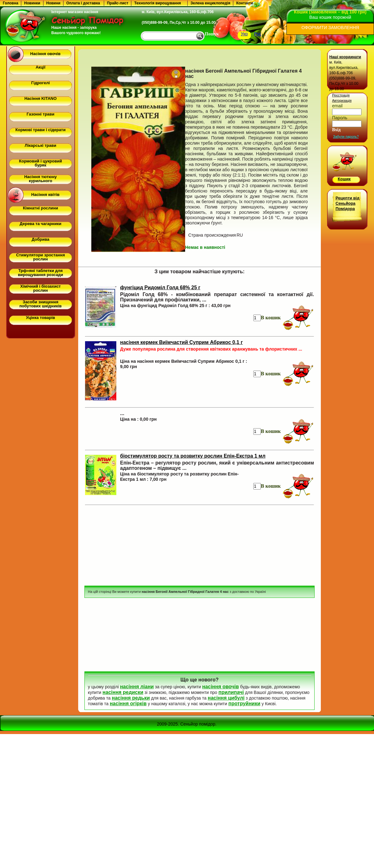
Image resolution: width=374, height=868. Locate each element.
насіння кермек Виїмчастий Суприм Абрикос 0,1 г (181, 342)
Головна (10, 3)
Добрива (40, 239)
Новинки (32, 3)
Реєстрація (341, 95)
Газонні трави (40, 114)
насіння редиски (123, 692)
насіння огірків (128, 704)
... (122, 413)
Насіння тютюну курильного (40, 179)
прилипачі (231, 692)
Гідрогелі (41, 83)
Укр (244, 34)
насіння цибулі (226, 698)
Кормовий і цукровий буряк (40, 163)
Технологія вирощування (157, 3)
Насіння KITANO (40, 98)
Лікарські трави (40, 145)
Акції (40, 67)
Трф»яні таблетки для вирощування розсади (40, 273)
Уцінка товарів (40, 318)
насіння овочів (220, 687)
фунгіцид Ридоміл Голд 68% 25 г (160, 288)
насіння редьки (131, 698)
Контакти (245, 3)
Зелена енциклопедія (210, 3)
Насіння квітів (45, 195)
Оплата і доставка (83, 3)
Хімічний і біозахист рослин (40, 288)
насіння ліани (137, 687)
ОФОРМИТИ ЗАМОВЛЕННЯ (330, 28)
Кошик (344, 179)
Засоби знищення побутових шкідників (40, 304)
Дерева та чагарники (40, 224)
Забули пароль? (346, 136)
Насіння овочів (45, 54)
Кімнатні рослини (40, 208)
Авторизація (342, 100)
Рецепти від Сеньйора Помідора (347, 203)
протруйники (244, 704)
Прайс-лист (118, 3)
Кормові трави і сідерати (40, 130)
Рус (258, 34)
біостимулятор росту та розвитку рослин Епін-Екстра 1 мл (193, 456)
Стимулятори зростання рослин (40, 257)
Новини (53, 3)
